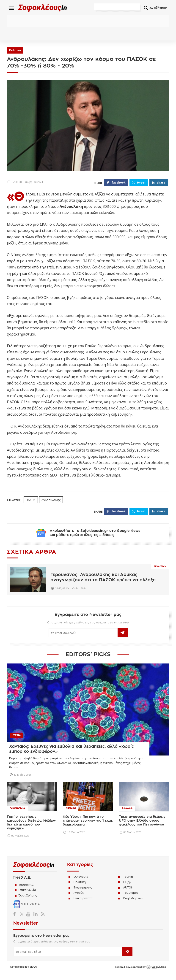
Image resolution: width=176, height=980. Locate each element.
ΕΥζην (127, 888)
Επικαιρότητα (83, 904)
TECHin (128, 883)
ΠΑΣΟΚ (31, 501)
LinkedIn (35, 920)
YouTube (29, 920)
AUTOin (128, 893)
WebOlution (156, 973)
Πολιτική (15, 52)
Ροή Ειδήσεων (133, 904)
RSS (42, 920)
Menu (11, 8)
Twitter (23, 920)
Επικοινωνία (27, 896)
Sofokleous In (48, 8)
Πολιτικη (160, 573)
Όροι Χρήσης (28, 901)
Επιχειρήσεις (83, 893)
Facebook (16, 920)
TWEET (141, 184)
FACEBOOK (119, 184)
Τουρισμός (131, 899)
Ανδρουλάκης (51, 501)
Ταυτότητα (26, 891)
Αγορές (79, 899)
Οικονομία (81, 883)
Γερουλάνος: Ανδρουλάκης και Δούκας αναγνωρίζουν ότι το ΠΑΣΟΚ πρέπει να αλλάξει (103, 583)
